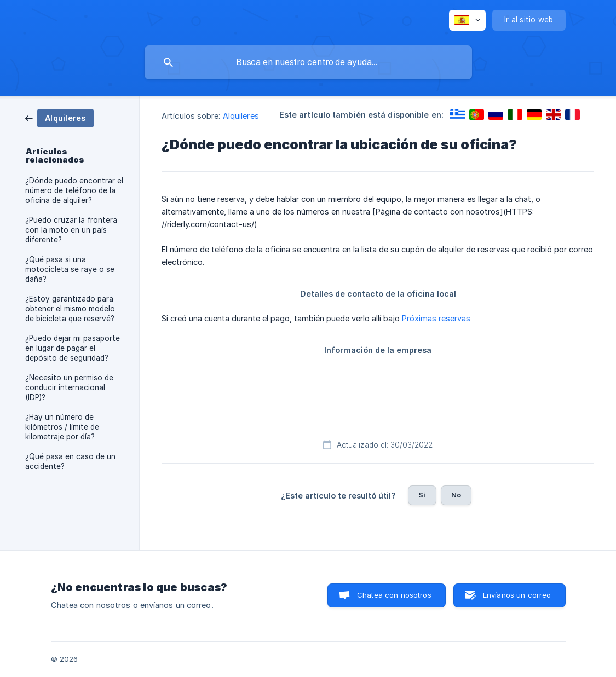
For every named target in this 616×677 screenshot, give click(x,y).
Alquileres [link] (241, 116)
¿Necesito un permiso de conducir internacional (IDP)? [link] (69, 387)
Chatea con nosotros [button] (394, 595)
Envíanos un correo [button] (517, 595)
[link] (59, 117)
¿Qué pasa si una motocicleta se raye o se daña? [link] (70, 269)
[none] (467, 20)
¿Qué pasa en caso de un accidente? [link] (70, 461)
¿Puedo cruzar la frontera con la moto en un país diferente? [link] (71, 230)
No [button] (456, 495)
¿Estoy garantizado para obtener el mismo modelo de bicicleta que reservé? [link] (70, 309)
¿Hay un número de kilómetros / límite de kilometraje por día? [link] (62, 427)
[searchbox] (308, 62)
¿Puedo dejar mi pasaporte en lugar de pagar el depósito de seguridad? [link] (73, 348)
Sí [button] (422, 495)
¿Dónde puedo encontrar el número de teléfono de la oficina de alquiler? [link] (74, 190)
